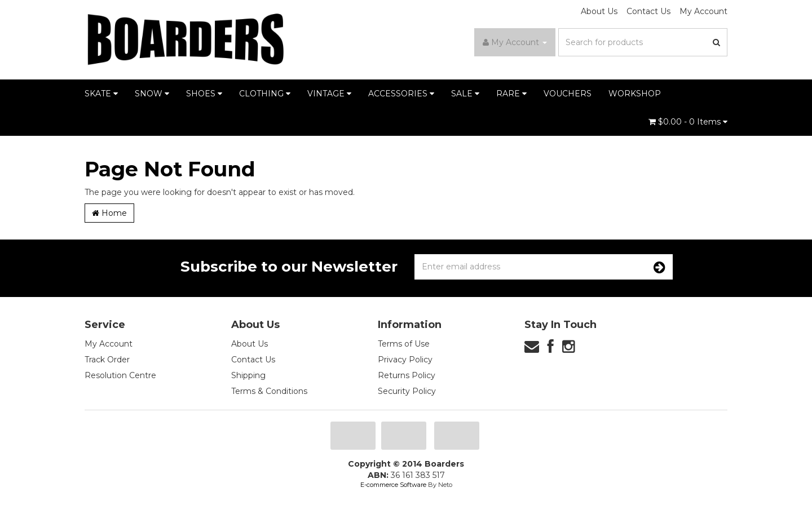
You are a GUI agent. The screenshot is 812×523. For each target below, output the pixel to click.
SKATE (101, 94)
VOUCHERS (568, 94)
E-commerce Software (393, 485)
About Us (599, 11)
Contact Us (648, 11)
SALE (465, 94)
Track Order (107, 360)
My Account (703, 11)
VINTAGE (329, 94)
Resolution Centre (120, 375)
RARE (511, 94)
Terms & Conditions (269, 391)
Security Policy (407, 391)
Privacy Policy (405, 360)
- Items (688, 122)
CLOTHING (265, 94)
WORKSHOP (635, 94)
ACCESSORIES (401, 94)
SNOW (152, 94)
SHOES (204, 94)
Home (109, 213)
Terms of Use (404, 344)
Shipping (248, 375)
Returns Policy (407, 375)
